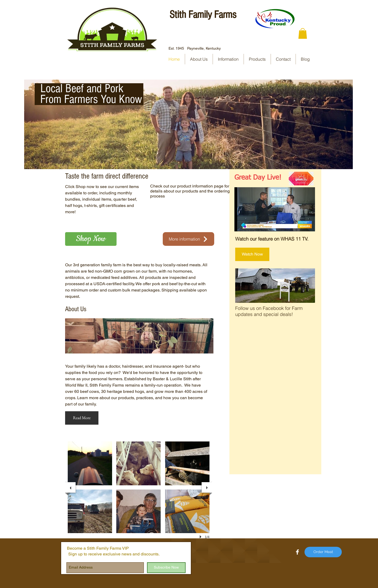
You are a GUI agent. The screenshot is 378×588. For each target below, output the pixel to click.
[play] (201, 537)
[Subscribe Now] (166, 568)
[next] (207, 487)
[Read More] (82, 418)
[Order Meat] (323, 552)
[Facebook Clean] (297, 552)
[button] (303, 33)
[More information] (188, 239)
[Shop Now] (91, 239)
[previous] (70, 487)
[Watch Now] (252, 254)
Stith (178, 15)
